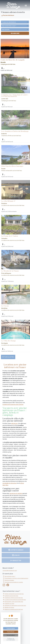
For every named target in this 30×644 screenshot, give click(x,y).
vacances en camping (16, 493)
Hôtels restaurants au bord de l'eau (15, 594)
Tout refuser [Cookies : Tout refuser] (11, 632)
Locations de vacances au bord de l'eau (16, 600)
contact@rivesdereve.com (11, 570)
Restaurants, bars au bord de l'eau (15, 602)
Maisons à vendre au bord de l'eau (14, 609)
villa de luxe (14, 423)
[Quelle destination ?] (15, 22)
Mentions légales (10, 580)
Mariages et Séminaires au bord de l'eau (16, 605)
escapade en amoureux (10, 483)
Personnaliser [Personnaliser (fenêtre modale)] (11, 635)
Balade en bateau (10, 607)
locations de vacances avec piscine (13, 404)
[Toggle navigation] (26, 6)
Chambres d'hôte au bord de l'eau (14, 598)
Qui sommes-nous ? (11, 576)
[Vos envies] (15, 30)
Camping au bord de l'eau (15, 52)
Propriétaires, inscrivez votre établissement (17, 578)
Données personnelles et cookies (14, 582)
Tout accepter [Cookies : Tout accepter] (11, 628)
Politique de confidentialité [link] (11, 639)
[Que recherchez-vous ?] (15, 26)
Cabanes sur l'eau (10, 603)
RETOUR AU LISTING (8, 357)
